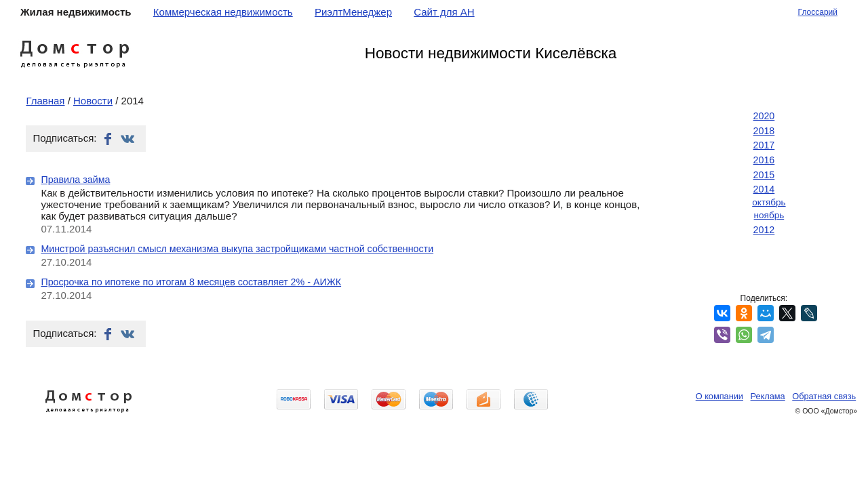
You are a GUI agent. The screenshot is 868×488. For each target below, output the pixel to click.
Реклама (768, 396)
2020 (764, 116)
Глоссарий (818, 12)
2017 (764, 145)
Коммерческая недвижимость (223, 12)
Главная (45, 101)
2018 (764, 131)
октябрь (769, 202)
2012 (764, 230)
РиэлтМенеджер (353, 12)
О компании (719, 396)
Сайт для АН (444, 12)
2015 (764, 175)
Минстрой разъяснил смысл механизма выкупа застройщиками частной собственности (237, 249)
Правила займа (75, 180)
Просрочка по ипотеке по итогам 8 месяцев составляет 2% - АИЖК (191, 282)
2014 (764, 189)
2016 (764, 160)
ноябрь (769, 215)
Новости (93, 101)
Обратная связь (824, 396)
